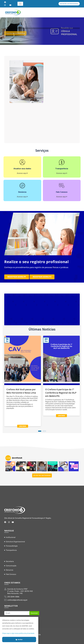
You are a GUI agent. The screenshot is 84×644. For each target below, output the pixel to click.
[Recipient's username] (17, 612)
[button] (10, 465)
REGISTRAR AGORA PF (17, 276)
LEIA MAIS (23, 425)
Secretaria (10, 560)
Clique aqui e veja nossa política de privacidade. (18, 633)
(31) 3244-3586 (13, 595)
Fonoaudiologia (12, 544)
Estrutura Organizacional (15, 540)
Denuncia (10, 568)
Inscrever (34, 612)
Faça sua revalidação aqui (18, 37)
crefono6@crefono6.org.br (17, 598)
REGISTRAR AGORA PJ (42, 276)
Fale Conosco (11, 573)
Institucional (11, 536)
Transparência (11, 549)
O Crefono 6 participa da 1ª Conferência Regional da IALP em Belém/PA (61, 391)
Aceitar (19, 639)
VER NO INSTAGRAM (42, 474)
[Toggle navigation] (20, 4)
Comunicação (11, 564)
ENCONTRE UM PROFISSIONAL (69, 4)
